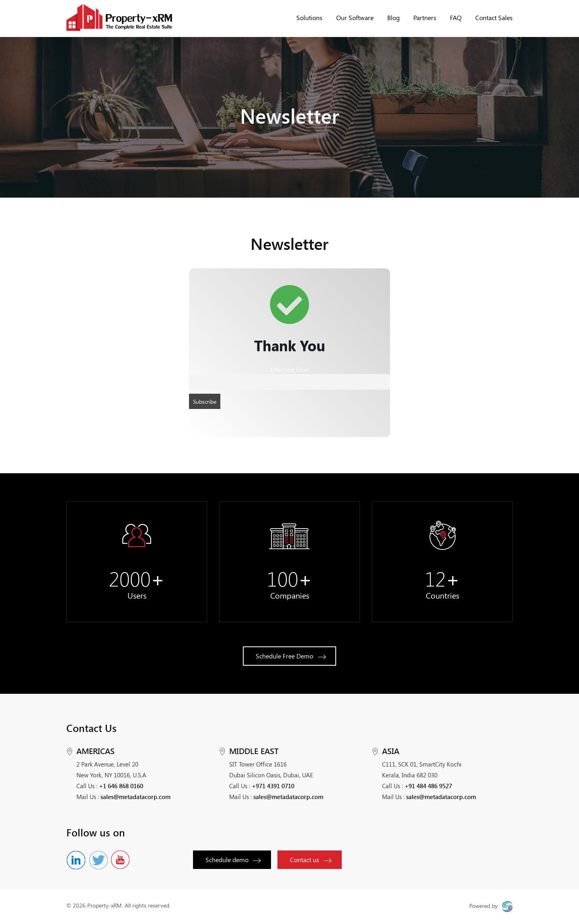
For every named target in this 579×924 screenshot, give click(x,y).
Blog (393, 17)
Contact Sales (494, 17)
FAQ (456, 17)
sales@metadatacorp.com (136, 797)
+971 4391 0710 (273, 786)
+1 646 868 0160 (121, 786)
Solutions (309, 17)
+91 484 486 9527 (428, 786)
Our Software (355, 17)
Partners (425, 17)
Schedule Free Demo (291, 656)
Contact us (310, 860)
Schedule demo (233, 860)
